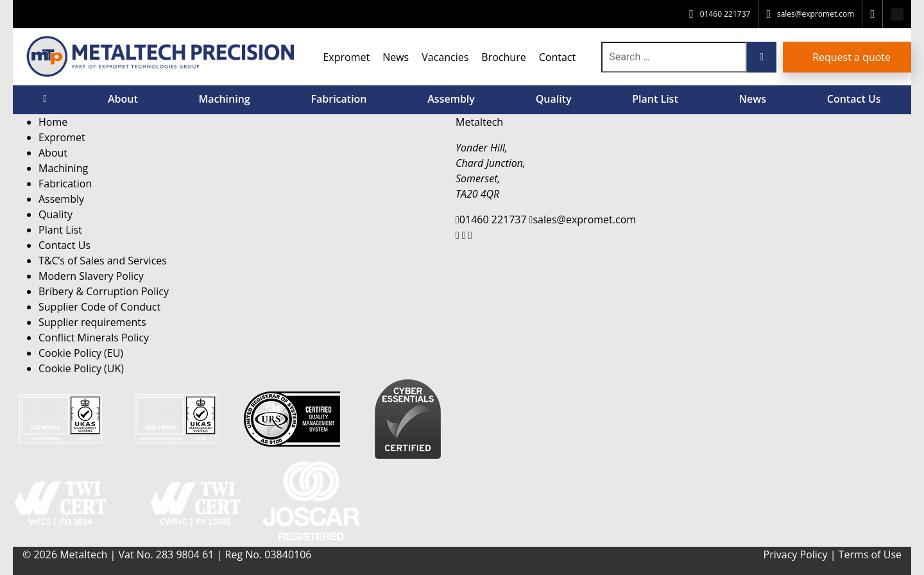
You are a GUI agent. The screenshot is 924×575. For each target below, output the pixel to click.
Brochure (503, 57)
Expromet (346, 57)
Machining (224, 99)
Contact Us (854, 99)
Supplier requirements (92, 322)
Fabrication (338, 99)
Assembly (451, 99)
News (396, 57)
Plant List (655, 99)
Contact (557, 57)
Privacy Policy (796, 554)
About (123, 99)
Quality (554, 99)
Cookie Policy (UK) (81, 368)
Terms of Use (870, 554)
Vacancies (445, 57)
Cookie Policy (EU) (81, 353)
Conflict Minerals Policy (94, 338)
